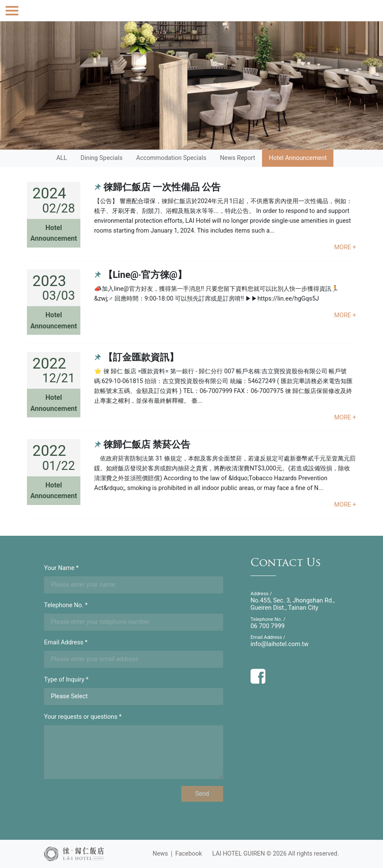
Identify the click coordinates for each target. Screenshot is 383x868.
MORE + (345, 247)
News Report (238, 158)
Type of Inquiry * (66, 680)
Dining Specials (102, 158)
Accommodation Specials (171, 158)
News (160, 854)
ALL (62, 158)
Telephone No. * (66, 605)
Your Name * (61, 568)
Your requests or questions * (83, 717)
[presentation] (109, 803)
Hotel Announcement (298, 158)
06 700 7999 (268, 626)
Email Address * (66, 642)
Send (202, 794)
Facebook (189, 854)
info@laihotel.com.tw (280, 644)
